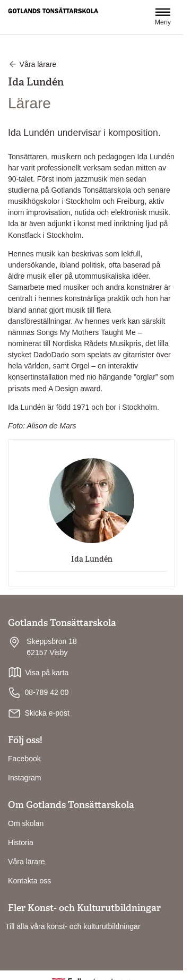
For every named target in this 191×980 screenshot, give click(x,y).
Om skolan (26, 823)
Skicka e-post (47, 713)
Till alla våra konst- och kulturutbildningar (73, 926)
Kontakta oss (29, 881)
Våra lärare (27, 862)
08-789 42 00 (38, 693)
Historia (21, 843)
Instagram (25, 778)
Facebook (24, 759)
